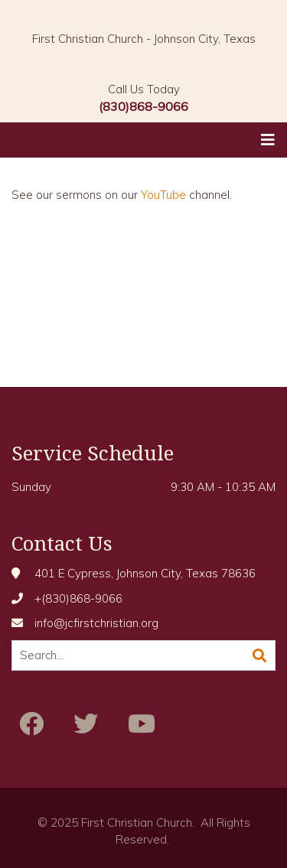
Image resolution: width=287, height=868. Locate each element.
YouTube (163, 195)
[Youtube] (142, 723)
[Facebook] (31, 723)
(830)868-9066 (143, 106)
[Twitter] (86, 723)
